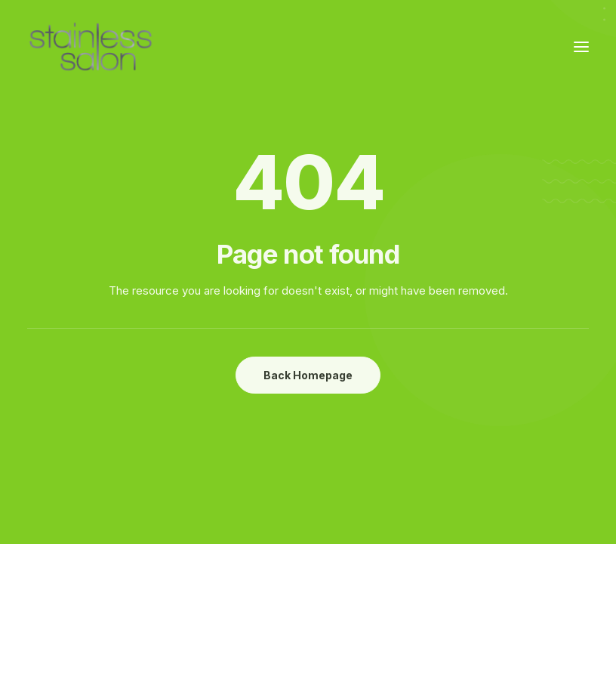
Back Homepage (308, 375)
